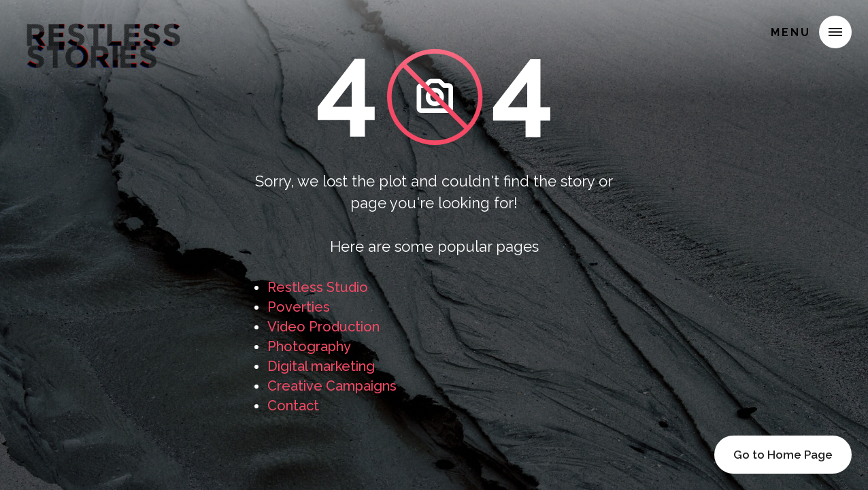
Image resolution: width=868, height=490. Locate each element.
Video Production (323, 327)
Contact (293, 406)
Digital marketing (321, 366)
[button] (835, 32)
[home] (103, 30)
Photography (309, 346)
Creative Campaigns (332, 386)
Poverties (299, 307)
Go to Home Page (783, 455)
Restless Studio (318, 287)
